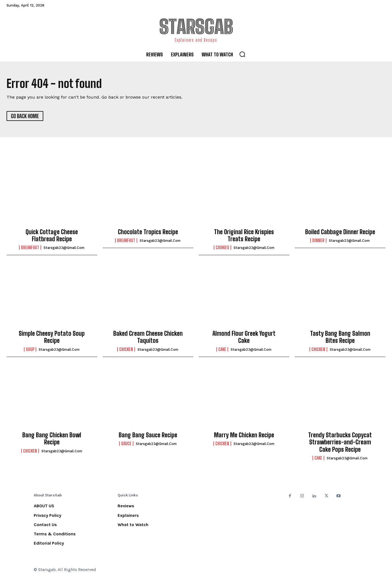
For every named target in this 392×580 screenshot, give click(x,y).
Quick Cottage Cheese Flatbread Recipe (52, 235)
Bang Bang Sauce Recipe (148, 435)
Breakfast (30, 248)
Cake (222, 349)
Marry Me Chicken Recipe (244, 435)
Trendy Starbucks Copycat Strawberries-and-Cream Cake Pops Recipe (340, 442)
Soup (30, 349)
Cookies (222, 248)
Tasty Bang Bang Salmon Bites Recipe (340, 337)
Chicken (126, 349)
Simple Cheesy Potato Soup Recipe (52, 337)
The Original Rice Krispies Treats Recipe (244, 235)
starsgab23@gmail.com (64, 248)
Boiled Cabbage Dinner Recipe (340, 232)
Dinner (318, 240)
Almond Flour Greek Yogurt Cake (244, 337)
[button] (242, 54)
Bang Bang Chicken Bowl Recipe (52, 439)
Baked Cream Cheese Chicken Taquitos (148, 337)
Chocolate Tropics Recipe (148, 232)
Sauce (126, 444)
